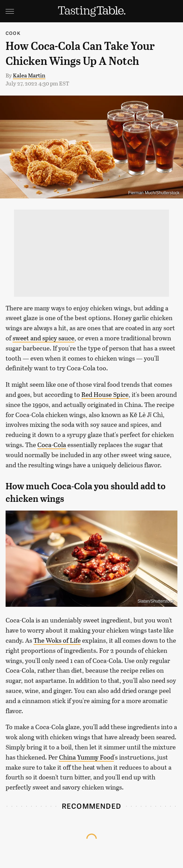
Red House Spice (105, 394)
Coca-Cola (52, 445)
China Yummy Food (86, 757)
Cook (13, 33)
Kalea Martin (29, 75)
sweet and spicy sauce (43, 338)
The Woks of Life (57, 640)
